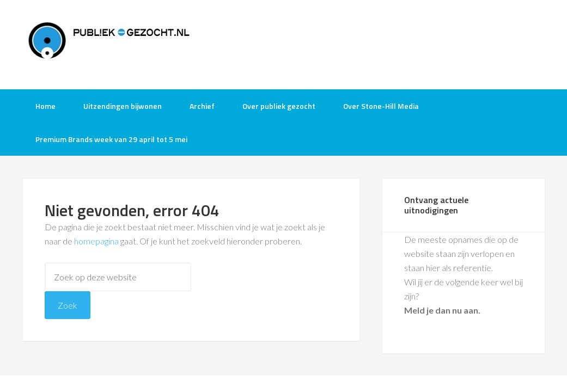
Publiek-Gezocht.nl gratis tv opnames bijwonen (109, 44)
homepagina (96, 241)
